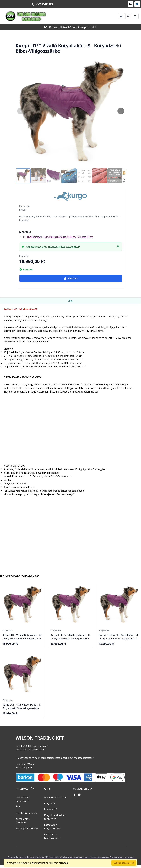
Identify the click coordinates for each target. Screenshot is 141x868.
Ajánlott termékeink (55, 797)
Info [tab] (70, 301)
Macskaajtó (51, 809)
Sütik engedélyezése (124, 863)
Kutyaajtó (50, 803)
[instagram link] (79, 795)
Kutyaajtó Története (27, 828)
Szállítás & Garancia (27, 813)
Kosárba (71, 278)
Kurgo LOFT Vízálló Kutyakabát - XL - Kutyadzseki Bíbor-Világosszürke (70, 637)
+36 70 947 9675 (25, 764)
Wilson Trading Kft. (40, 738)
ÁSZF (18, 807)
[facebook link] (74, 795)
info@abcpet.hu (25, 767)
